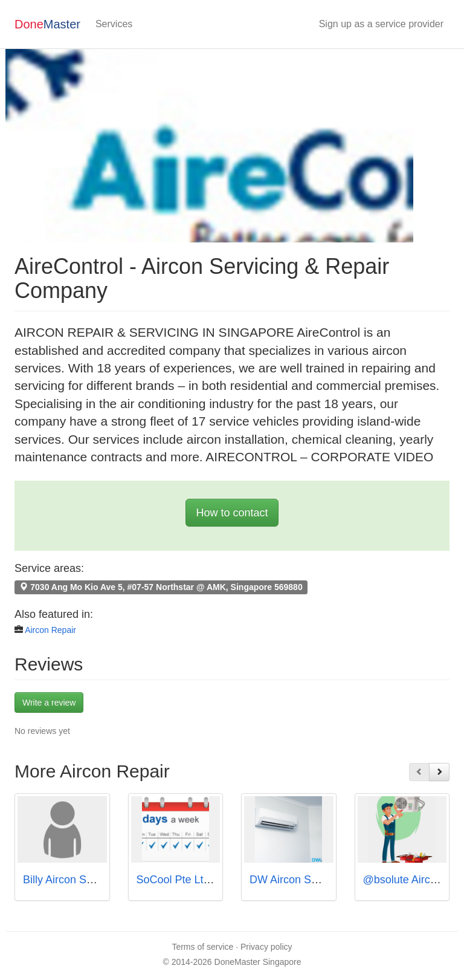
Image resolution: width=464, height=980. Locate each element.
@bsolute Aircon (403, 880)
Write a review (49, 703)
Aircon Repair (50, 630)
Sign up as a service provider (381, 24)
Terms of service (202, 947)
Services (114, 24)
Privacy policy (266, 947)
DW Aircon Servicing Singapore (325, 880)
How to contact (232, 513)
